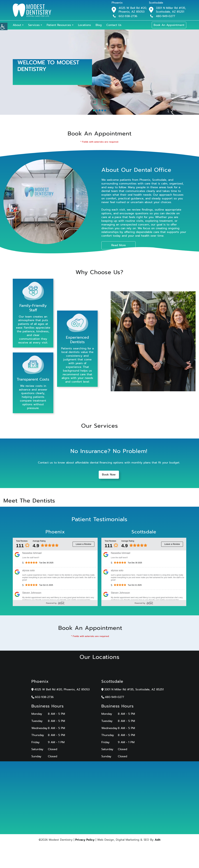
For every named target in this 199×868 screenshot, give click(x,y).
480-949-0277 (163, 16)
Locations (84, 25)
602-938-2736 (125, 16)
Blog (99, 25)
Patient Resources (59, 25)
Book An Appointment (169, 25)
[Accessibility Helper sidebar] (4, 26)
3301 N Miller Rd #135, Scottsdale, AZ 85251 (171, 10)
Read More (119, 245)
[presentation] (95, 102)
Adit (158, 840)
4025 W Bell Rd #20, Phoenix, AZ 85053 (133, 10)
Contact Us (114, 25)
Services (34, 25)
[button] (94, 110)
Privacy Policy (85, 840)
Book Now (109, 475)
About (17, 25)
